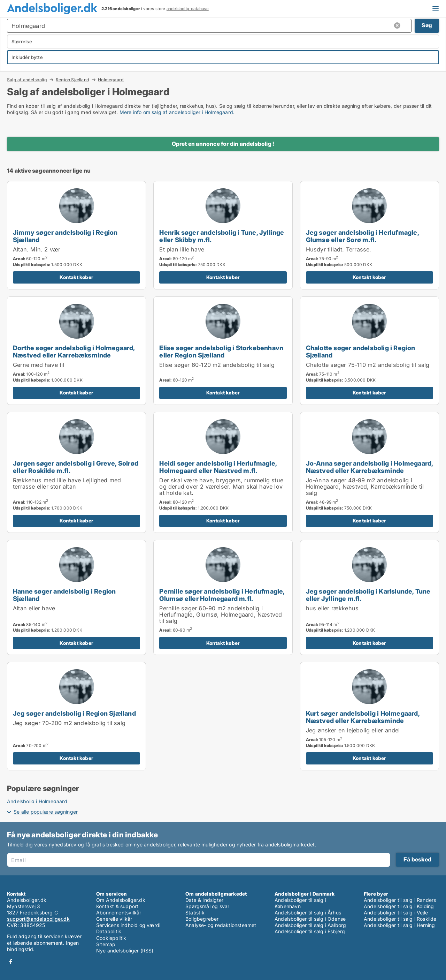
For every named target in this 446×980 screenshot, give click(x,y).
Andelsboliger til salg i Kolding (399, 906)
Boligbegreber (202, 919)
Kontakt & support (117, 906)
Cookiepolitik (111, 938)
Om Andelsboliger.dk (121, 900)
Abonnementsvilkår (119, 913)
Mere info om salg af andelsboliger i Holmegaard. (177, 112)
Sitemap (106, 944)
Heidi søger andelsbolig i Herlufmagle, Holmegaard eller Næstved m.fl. (218, 467)
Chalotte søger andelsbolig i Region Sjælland (361, 351)
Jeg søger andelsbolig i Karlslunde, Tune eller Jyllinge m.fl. (368, 595)
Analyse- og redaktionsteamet (221, 925)
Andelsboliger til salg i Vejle (396, 913)
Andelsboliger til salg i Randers (400, 900)
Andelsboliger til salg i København (300, 903)
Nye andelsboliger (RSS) (125, 951)
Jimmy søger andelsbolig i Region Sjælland (65, 236)
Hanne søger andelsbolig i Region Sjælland (64, 595)
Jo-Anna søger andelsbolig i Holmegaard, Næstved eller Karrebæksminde (370, 467)
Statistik (195, 913)
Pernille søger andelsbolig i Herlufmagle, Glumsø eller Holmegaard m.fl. (222, 595)
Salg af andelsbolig (27, 80)
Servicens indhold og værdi (128, 925)
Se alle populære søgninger (46, 812)
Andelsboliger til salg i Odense (310, 919)
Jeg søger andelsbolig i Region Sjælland (74, 713)
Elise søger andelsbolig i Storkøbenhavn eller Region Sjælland (221, 351)
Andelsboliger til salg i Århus (308, 913)
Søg (427, 25)
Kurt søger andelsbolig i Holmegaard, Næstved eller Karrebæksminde (363, 717)
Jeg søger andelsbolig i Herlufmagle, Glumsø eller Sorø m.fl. (362, 236)
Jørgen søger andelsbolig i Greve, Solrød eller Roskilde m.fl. (76, 467)
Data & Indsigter (204, 900)
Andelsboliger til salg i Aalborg (310, 925)
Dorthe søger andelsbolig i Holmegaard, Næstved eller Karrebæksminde (74, 351)
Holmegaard (111, 80)
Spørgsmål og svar (207, 906)
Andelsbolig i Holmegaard (37, 801)
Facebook (11, 962)
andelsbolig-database (188, 9)
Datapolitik (109, 931)
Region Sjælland (72, 80)
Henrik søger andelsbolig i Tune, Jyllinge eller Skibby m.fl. (222, 236)
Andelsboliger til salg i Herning (399, 925)
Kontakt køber (76, 277)
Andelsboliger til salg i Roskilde (400, 919)
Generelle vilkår (114, 919)
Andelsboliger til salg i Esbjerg (310, 931)
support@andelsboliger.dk (38, 919)
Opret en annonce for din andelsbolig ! (223, 144)
